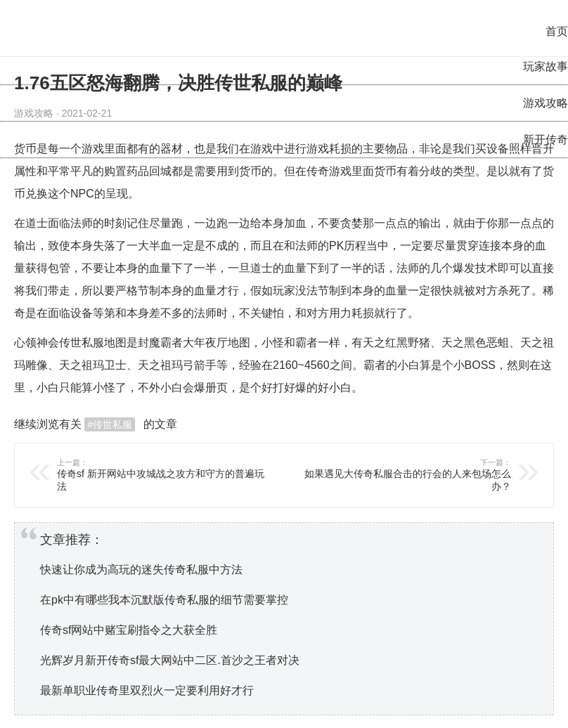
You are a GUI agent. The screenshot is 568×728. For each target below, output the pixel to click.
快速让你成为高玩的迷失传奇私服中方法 (141, 570)
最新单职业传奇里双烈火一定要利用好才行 (147, 690)
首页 (557, 31)
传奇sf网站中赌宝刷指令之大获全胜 (129, 630)
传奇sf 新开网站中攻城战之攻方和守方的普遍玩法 (164, 475)
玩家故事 (546, 66)
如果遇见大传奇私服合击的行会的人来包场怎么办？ (404, 475)
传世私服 (82, 343)
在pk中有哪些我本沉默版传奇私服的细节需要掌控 (164, 600)
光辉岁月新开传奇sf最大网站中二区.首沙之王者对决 (170, 660)
